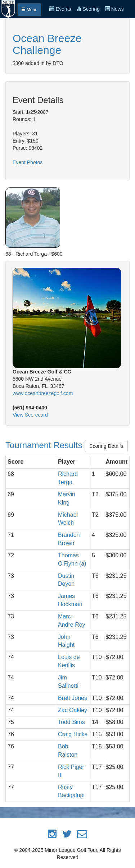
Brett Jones (73, 698)
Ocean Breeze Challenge (47, 44)
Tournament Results (45, 445)
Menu (29, 10)
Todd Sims (71, 722)
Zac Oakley (73, 710)
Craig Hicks (73, 734)
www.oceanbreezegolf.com (43, 393)
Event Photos (28, 162)
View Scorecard (30, 415)
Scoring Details (106, 446)
